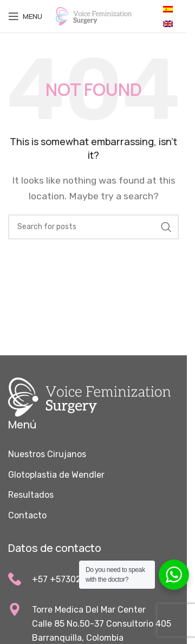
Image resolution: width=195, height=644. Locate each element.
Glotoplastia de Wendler (56, 475)
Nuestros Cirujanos (47, 454)
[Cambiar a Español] (168, 9)
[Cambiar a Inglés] (168, 24)
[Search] (93, 227)
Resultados (31, 495)
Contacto (27, 515)
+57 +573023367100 (74, 579)
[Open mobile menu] (25, 16)
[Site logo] (94, 15)
